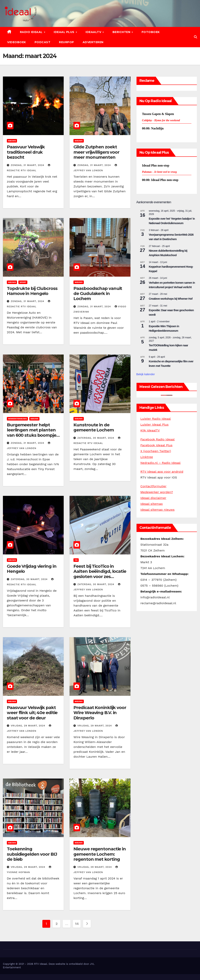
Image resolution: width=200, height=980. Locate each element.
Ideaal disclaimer (153, 498)
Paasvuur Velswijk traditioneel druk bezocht (26, 152)
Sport (23, 282)
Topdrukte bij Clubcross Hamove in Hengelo (32, 291)
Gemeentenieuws (17, 419)
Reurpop (67, 42)
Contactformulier (154, 486)
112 (76, 560)
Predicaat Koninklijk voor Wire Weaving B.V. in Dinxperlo (100, 713)
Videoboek (17, 42)
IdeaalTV (94, 32)
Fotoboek (151, 32)
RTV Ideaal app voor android (162, 472)
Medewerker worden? (157, 492)
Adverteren (93, 42)
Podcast (43, 42)
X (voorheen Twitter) (156, 451)
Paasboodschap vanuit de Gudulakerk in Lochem (98, 294)
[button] (196, 37)
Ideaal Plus (64, 32)
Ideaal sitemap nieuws (158, 510)
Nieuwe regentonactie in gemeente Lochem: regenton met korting (100, 854)
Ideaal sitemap (152, 504)
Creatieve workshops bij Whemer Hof (171, 299)
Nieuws (12, 141)
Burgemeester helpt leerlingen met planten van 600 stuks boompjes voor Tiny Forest (33, 433)
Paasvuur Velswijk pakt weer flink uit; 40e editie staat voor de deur (32, 713)
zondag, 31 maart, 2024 (28, 165)
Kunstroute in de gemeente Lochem (94, 427)
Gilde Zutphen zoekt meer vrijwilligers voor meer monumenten (96, 152)
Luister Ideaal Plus (154, 425)
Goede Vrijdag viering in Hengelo (32, 569)
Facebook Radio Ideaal (158, 439)
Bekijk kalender (146, 374)
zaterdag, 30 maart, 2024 (96, 438)
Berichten (122, 32)
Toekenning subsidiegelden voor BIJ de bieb (32, 854)
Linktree (147, 457)
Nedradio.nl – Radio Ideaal (161, 463)
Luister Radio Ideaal (156, 419)
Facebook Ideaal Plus (156, 445)
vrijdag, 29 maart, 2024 (28, 726)
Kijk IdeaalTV (150, 430)
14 (77, 924)
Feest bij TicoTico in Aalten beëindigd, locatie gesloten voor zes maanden (100, 574)
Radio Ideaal (32, 32)
